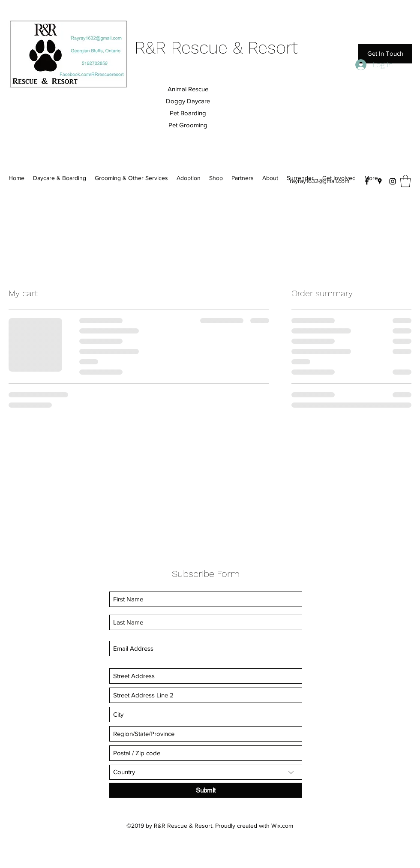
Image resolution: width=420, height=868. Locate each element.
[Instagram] (393, 181)
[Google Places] (380, 181)
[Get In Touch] (385, 54)
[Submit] (206, 790)
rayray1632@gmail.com (319, 181)
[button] (405, 181)
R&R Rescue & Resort (216, 48)
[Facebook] (367, 181)
